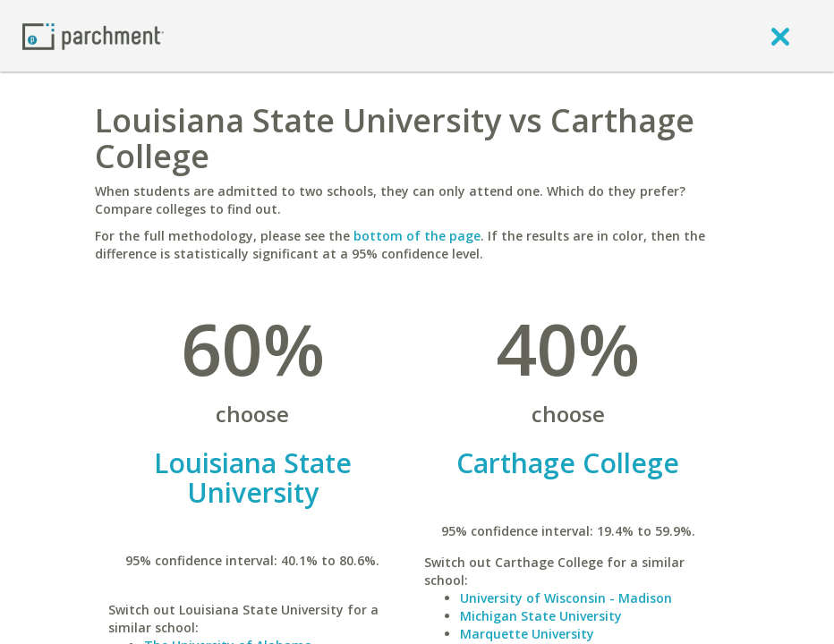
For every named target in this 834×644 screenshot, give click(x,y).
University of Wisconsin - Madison (566, 598)
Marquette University (527, 634)
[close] (780, 36)
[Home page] (93, 35)
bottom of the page (417, 236)
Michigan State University (541, 616)
